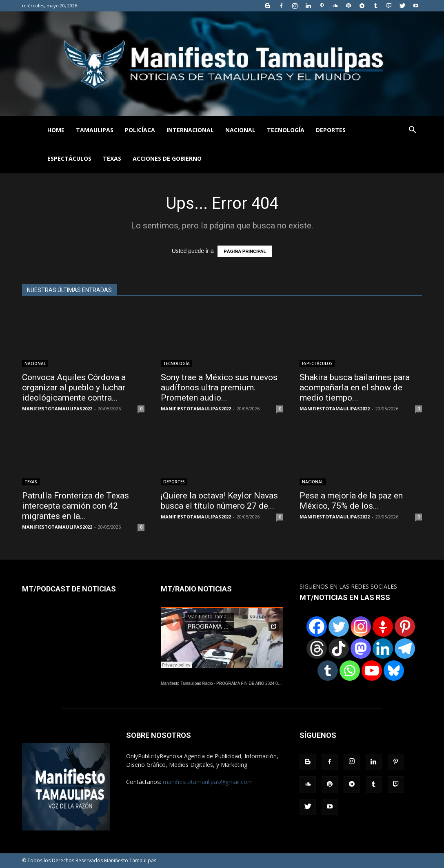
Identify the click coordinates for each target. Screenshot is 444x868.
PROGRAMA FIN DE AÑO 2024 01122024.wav (259, 683)
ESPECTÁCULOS (69, 158)
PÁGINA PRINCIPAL (245, 251)
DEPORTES (331, 130)
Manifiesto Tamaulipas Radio (187, 683)
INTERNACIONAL (190, 130)
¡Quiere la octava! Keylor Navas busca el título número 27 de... (219, 501)
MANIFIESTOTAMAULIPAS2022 (57, 409)
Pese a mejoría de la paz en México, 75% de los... (351, 501)
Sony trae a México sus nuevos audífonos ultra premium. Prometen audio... (219, 387)
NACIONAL (240, 130)
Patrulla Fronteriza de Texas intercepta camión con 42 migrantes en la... (75, 506)
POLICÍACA (140, 130)
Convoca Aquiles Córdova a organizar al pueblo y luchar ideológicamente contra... (74, 387)
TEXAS (112, 158)
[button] (412, 131)
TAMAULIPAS (95, 130)
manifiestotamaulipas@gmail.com (208, 782)
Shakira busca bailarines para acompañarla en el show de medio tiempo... (355, 387)
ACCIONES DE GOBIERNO (167, 158)
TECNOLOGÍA (286, 130)
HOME (56, 130)
